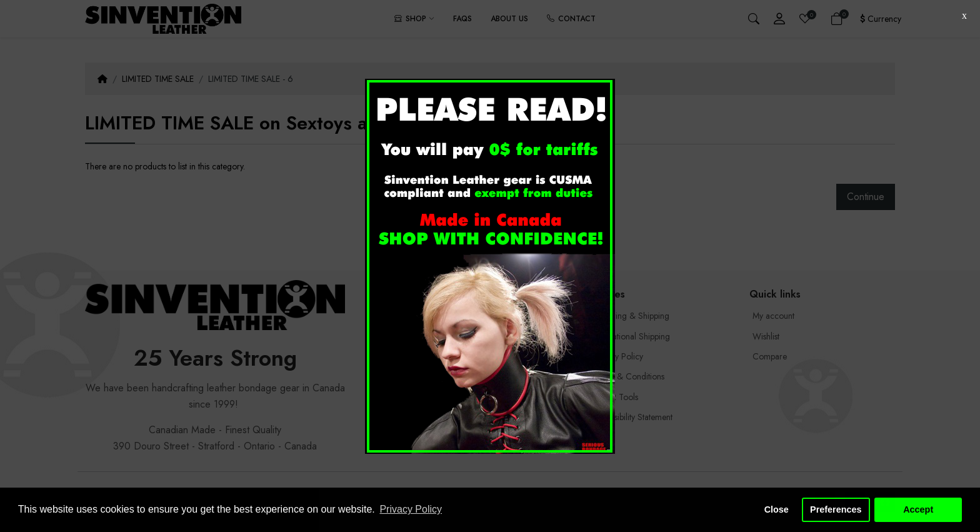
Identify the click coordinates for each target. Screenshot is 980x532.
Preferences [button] (836, 509)
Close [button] (777, 509)
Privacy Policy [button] (411, 509)
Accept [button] (918, 509)
